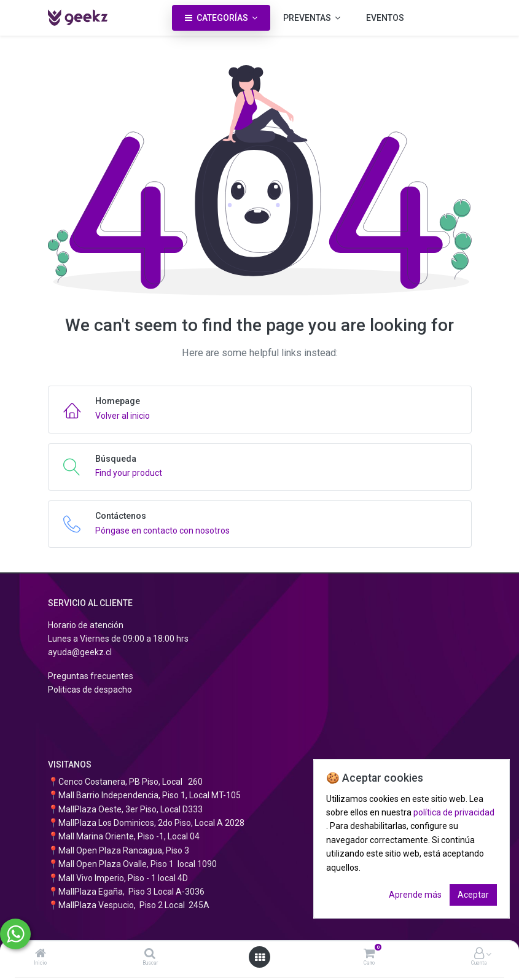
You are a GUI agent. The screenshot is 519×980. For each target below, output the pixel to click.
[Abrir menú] (260, 957)
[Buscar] (150, 954)
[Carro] (369, 954)
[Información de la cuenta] (479, 954)
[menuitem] (385, 18)
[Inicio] (41, 954)
